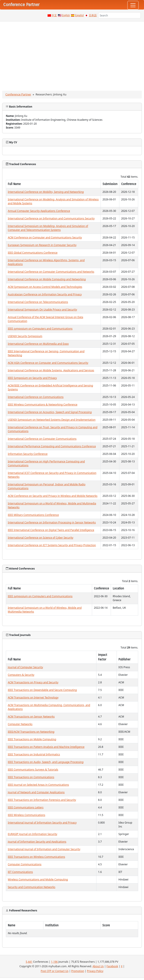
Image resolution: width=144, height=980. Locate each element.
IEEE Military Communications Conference (33, 515)
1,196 (54, 962)
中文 (54, 15)
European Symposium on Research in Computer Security (42, 245)
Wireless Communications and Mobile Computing (38, 879)
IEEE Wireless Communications (26, 815)
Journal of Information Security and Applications (37, 842)
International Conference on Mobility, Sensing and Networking (46, 192)
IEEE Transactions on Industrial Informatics (34, 754)
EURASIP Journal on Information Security (33, 834)
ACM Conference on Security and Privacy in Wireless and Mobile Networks (53, 496)
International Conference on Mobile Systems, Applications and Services (51, 370)
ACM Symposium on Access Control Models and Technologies (45, 287)
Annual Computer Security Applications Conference (39, 211)
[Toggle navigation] (133, 5)
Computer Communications (25, 864)
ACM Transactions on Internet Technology (33, 698)
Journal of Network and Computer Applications (36, 792)
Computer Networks (20, 724)
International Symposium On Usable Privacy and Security (42, 310)
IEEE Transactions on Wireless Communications (36, 857)
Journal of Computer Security (25, 667)
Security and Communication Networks (32, 887)
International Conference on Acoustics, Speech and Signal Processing (50, 412)
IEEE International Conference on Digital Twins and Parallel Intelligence (51, 530)
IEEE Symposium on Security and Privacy (32, 378)
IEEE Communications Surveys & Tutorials (33, 770)
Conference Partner (18, 94)
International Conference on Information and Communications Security (51, 218)
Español (79, 15)
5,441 (29, 962)
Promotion (78, 971)
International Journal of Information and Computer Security (44, 849)
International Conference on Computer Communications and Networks (51, 272)
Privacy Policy (95, 971)
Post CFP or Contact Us (54, 971)
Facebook (112, 966)
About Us (98, 966)
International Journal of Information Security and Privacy (42, 823)
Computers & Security (21, 675)
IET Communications (20, 872)
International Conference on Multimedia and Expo (38, 344)
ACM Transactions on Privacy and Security (33, 682)
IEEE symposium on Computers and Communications (40, 329)
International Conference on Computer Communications (42, 439)
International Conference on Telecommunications (38, 302)
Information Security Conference (28, 454)
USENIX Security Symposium (25, 336)
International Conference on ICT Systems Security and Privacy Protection (52, 545)
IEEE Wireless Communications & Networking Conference (43, 405)
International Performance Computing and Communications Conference (52, 446)
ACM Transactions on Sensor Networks (31, 717)
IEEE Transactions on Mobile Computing (32, 739)
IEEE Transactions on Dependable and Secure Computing (42, 690)
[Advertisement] (72, 54)
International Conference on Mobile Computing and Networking (47, 279)
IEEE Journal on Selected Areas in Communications (38, 785)
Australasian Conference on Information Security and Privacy (45, 294)
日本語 (93, 15)
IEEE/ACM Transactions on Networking (31, 732)
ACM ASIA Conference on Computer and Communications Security (48, 363)
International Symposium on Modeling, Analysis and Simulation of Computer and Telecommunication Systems (48, 228)
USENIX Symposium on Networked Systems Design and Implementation (52, 420)
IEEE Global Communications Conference (33, 253)
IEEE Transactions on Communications (31, 777)
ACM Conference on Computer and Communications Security (45, 237)
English (66, 15)
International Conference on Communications (36, 397)
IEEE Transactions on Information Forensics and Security (42, 800)
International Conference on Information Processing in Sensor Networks (52, 522)
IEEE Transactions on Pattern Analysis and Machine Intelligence (46, 747)
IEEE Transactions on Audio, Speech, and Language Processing (46, 762)
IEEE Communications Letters (26, 807)
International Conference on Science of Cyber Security (41, 538)
